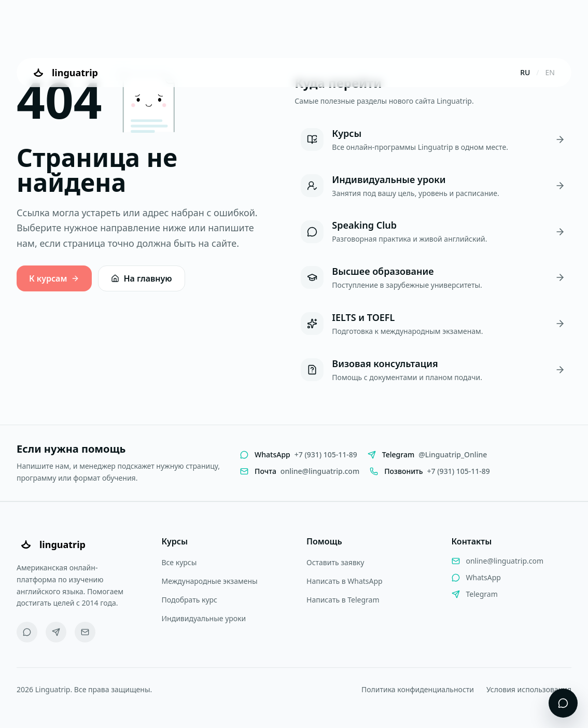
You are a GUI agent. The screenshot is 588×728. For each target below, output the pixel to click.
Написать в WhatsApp (345, 581)
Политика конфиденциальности (418, 689)
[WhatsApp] (27, 632)
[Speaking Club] (433, 232)
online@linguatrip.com (505, 561)
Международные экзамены (210, 581)
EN (550, 72)
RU (525, 72)
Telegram (482, 594)
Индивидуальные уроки (204, 618)
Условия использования (529, 689)
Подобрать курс (190, 600)
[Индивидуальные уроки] (433, 186)
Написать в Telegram (343, 600)
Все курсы (179, 562)
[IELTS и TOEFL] (433, 324)
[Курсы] (433, 140)
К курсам (54, 278)
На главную (141, 278)
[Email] (85, 632)
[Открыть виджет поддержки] (563, 703)
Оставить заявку (335, 562)
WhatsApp (484, 577)
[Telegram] (56, 632)
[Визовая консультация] (433, 370)
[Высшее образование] (433, 278)
